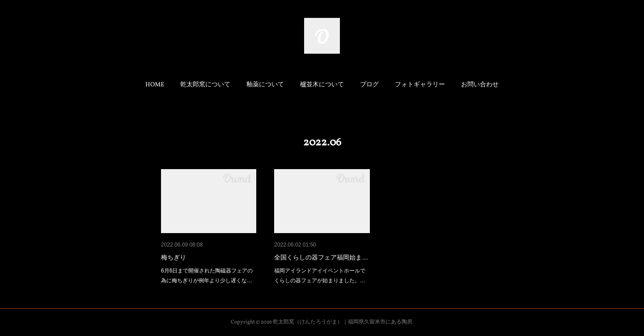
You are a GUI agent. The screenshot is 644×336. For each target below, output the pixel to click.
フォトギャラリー (420, 85)
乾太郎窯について (205, 85)
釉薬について (265, 85)
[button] (155, 85)
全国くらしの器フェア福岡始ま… (321, 257)
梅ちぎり (174, 257)
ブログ (369, 85)
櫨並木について (322, 85)
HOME (155, 85)
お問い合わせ (480, 85)
